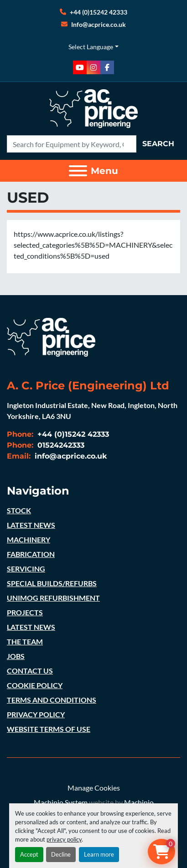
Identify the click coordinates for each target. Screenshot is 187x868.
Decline (61, 854)
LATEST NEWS (31, 525)
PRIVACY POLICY (36, 714)
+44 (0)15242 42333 (99, 12)
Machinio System (61, 802)
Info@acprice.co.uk (99, 24)
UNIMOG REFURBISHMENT (53, 598)
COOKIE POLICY (35, 685)
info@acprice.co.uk (70, 456)
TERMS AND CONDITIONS (52, 700)
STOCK (19, 510)
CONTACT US (30, 671)
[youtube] (80, 67)
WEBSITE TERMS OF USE (49, 729)
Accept (29, 854)
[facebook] (107, 67)
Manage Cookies (94, 788)
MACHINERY (29, 539)
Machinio (139, 802)
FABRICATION (31, 554)
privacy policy (64, 839)
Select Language (91, 47)
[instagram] (93, 67)
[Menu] (78, 171)
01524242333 (60, 445)
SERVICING (26, 569)
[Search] (72, 144)
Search (158, 144)
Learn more (99, 854)
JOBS (16, 656)
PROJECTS (25, 612)
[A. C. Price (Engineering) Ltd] (51, 336)
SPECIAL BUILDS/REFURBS (52, 583)
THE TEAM (25, 641)
